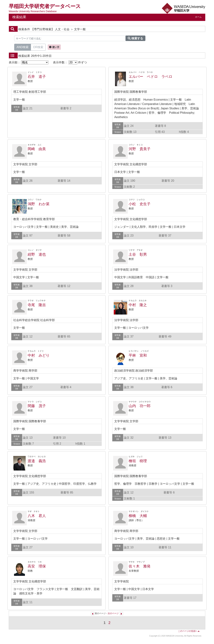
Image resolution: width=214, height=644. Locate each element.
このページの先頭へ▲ (189, 631)
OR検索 (38, 47)
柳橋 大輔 (138, 516)
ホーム (198, 17)
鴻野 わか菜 (39, 204)
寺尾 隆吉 (37, 305)
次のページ (113, 613)
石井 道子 (37, 77)
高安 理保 (37, 566)
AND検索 (23, 47)
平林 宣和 (138, 355)
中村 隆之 (138, 305)
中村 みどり (39, 355)
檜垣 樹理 (138, 461)
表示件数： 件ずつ (70, 62)
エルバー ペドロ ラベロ (150, 77)
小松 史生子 (140, 204)
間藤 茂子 (37, 406)
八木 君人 (37, 516)
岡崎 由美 (37, 149)
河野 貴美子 (140, 149)
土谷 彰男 (138, 254)
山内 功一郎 (140, 406)
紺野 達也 (37, 254)
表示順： (29, 62)
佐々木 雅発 (140, 566)
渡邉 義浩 (37, 461)
